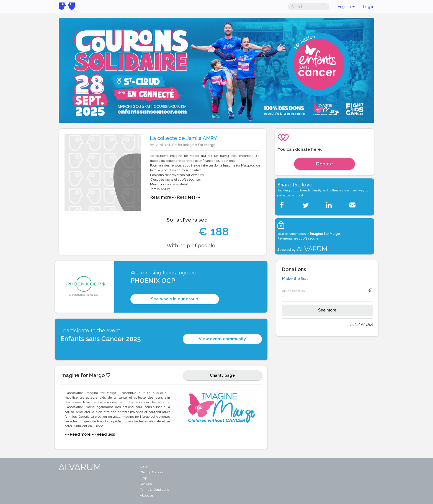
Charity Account (152, 472)
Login (144, 466)
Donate (325, 164)
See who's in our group (175, 299)
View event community (222, 339)
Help (143, 478)
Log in (369, 7)
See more (327, 310)
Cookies (146, 484)
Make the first (295, 279)
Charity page (222, 375)
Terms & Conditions (154, 490)
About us (147, 495)
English (346, 7)
